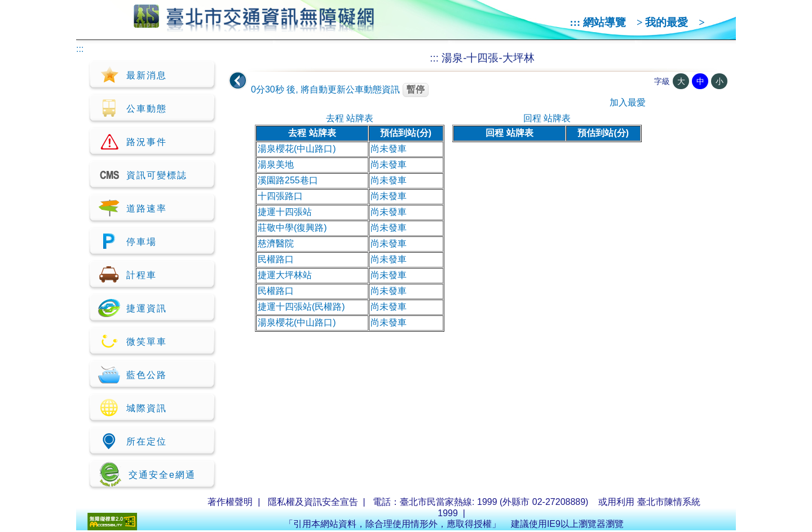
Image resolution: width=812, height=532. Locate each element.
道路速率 (133, 208)
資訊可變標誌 (143, 175)
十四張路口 (280, 196)
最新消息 (133, 75)
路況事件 (133, 142)
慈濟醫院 (276, 243)
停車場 (127, 241)
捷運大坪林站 (285, 275)
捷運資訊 (133, 308)
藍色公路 (133, 375)
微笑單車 (133, 341)
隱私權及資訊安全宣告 (313, 502)
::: (575, 22)
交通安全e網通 (147, 474)
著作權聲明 (230, 502)
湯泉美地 (276, 164)
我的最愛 (667, 22)
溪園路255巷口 (288, 180)
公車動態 (133, 108)
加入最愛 (628, 102)
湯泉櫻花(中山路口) (297, 149)
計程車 (127, 275)
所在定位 (133, 441)
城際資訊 (133, 408)
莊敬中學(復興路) (292, 228)
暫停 (416, 89)
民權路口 (276, 259)
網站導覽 (604, 22)
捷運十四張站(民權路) (301, 307)
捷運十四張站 (285, 212)
